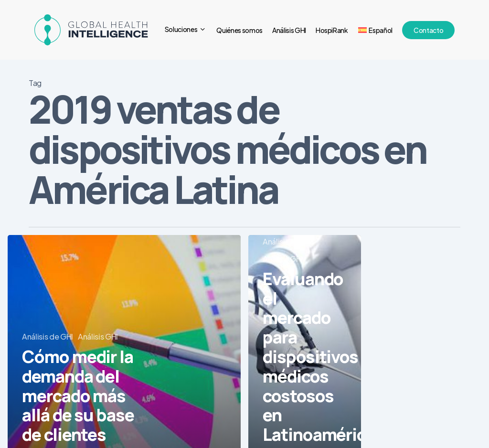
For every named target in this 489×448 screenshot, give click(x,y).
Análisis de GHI (48, 336)
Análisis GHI (98, 336)
